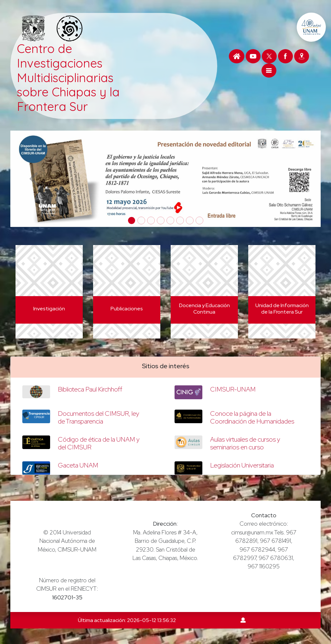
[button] (34, 179)
